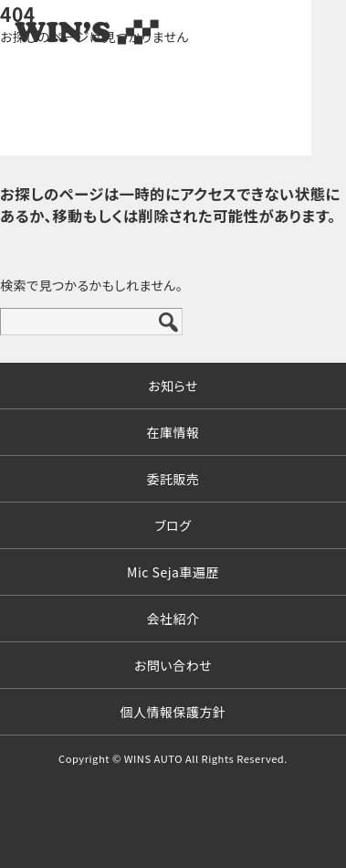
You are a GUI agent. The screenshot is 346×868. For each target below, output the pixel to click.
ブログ (173, 525)
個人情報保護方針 (173, 712)
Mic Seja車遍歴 (173, 572)
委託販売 (173, 479)
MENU (314, 32)
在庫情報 (173, 432)
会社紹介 (173, 619)
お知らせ (173, 386)
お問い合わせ (173, 665)
